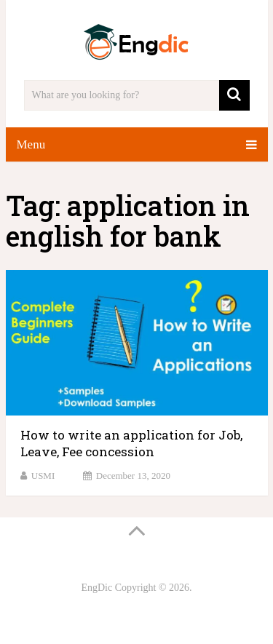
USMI (43, 476)
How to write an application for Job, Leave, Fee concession (131, 444)
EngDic (96, 588)
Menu (31, 144)
